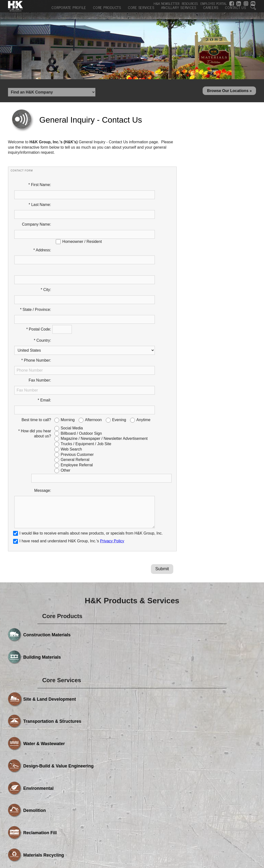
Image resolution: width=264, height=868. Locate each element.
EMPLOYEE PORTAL (214, 3)
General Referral (75, 366)
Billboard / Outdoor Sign (81, 339)
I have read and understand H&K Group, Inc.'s (69, 436)
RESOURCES (190, 3)
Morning (68, 326)
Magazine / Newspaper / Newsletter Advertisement (104, 345)
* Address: (42, 226)
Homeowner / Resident (82, 218)
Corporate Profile (69, 12)
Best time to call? (36, 326)
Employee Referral (77, 371)
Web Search (71, 355)
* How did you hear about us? (35, 340)
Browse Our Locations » (229, 92)
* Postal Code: (39, 270)
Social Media (72, 334)
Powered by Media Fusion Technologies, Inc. (49, 819)
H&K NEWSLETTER (166, 3)
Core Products (107, 12)
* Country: (42, 282)
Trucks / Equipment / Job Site (86, 350)
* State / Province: (35, 260)
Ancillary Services (179, 12)
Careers (211, 12)
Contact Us (235, 12)
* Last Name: (40, 198)
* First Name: (40, 187)
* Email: (44, 315)
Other (66, 376)
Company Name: (36, 209)
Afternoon (93, 326)
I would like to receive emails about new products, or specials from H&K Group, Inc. (91, 428)
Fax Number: (40, 304)
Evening (119, 326)
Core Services (141, 12)
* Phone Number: (36, 293)
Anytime (143, 326)
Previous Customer (77, 361)
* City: (46, 248)
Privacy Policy (112, 436)
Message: (43, 396)
